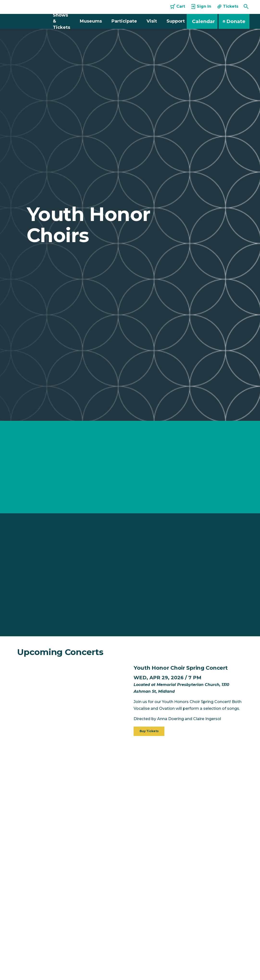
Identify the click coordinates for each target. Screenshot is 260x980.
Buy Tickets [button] (149, 731)
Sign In (201, 6)
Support (176, 21)
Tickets (228, 6)
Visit (152, 21)
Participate (124, 21)
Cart (178, 6)
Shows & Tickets (62, 21)
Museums (91, 21)
